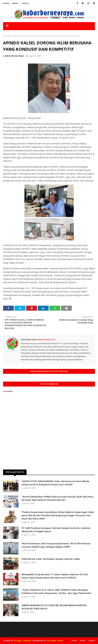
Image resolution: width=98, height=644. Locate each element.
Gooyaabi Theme (55, 641)
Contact (25, 3)
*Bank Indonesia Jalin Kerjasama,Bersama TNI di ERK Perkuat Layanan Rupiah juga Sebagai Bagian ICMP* (56, 545)
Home (6, 3)
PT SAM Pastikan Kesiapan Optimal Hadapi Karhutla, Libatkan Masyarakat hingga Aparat (56, 530)
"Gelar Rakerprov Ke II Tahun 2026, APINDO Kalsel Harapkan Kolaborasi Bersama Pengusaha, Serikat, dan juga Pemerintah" (57, 592)
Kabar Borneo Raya (14, 56)
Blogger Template (23, 641)
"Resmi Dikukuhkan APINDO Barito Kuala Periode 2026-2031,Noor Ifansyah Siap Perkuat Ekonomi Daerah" (58, 498)
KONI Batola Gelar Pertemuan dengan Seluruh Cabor (51, 559)
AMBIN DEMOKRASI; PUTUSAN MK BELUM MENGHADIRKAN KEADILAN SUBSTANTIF (54, 607)
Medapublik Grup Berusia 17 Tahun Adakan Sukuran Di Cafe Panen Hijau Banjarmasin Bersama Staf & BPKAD (55, 576)
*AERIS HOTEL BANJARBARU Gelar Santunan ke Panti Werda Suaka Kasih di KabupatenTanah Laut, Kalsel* (55, 483)
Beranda (7, 36)
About (15, 3)
